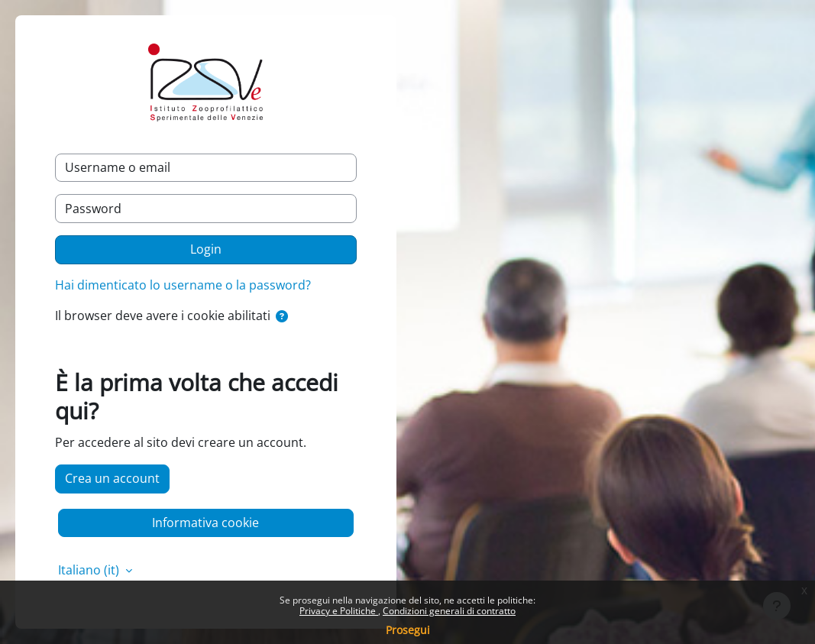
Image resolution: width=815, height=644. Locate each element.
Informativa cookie (205, 523)
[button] (282, 317)
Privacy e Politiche (339, 611)
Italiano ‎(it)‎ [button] (90, 570)
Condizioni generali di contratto (449, 611)
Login (206, 249)
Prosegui (408, 630)
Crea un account (112, 478)
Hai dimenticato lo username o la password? (183, 285)
